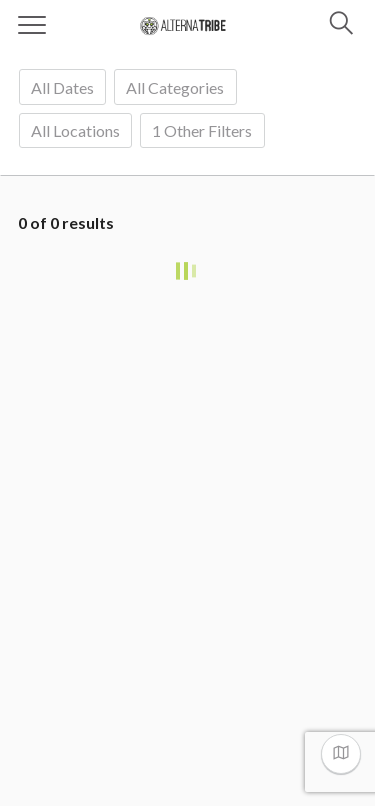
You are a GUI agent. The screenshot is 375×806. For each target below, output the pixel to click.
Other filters (202, 130)
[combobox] (62, 86)
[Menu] (32, 25)
